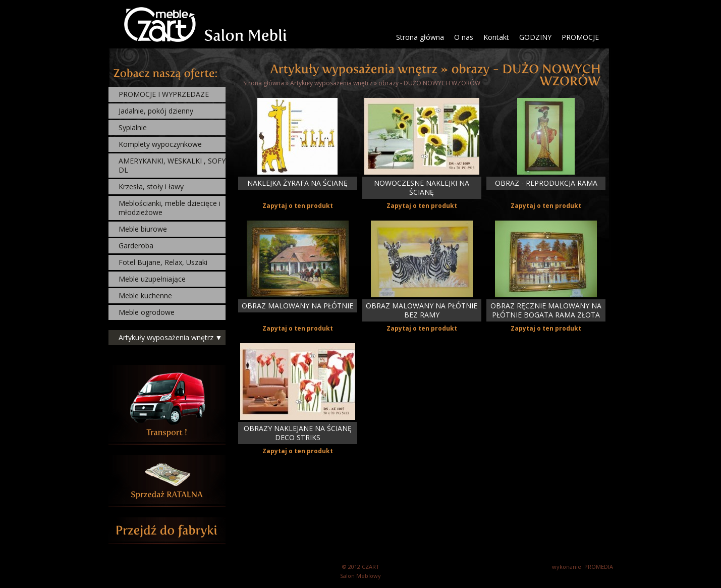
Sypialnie (133, 127)
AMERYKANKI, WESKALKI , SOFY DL (172, 165)
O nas (464, 37)
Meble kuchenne (145, 296)
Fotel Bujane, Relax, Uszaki (163, 262)
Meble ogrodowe (147, 312)
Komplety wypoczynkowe (160, 144)
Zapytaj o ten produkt (298, 206)
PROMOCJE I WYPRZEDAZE (164, 94)
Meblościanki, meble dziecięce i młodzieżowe (170, 208)
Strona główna (420, 37)
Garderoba (136, 246)
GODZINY (535, 37)
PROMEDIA (599, 567)
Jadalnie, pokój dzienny (156, 111)
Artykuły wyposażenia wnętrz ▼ (171, 337)
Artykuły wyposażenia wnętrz (331, 83)
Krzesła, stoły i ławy (151, 186)
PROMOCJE (580, 37)
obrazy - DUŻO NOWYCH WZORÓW (429, 83)
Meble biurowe (143, 229)
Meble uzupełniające (152, 279)
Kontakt (496, 37)
